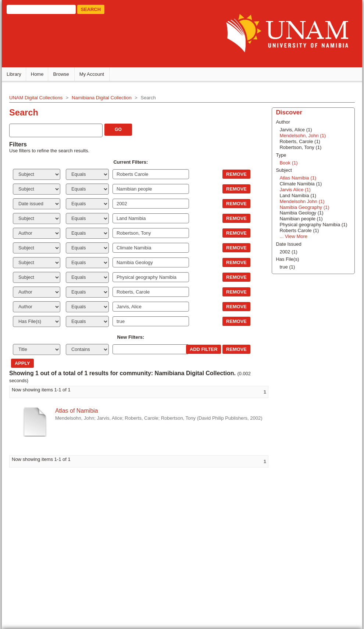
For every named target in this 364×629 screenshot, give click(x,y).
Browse (61, 74)
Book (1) (288, 163)
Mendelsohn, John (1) (303, 136)
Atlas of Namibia (77, 411)
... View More (293, 236)
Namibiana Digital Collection (102, 98)
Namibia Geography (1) (304, 207)
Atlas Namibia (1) (298, 178)
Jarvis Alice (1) (295, 190)
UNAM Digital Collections (36, 98)
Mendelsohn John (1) (302, 201)
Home (37, 74)
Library (14, 74)
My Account (92, 74)
